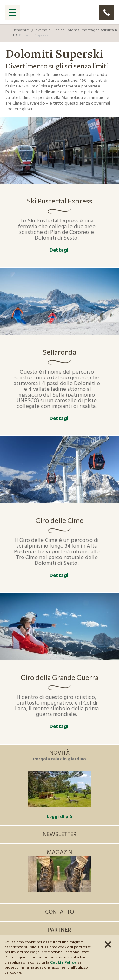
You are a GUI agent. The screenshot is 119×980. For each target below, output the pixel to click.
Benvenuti (21, 30)
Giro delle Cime (60, 520)
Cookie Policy (63, 963)
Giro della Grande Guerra (60, 677)
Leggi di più (60, 817)
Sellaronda (60, 352)
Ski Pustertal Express (60, 201)
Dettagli (60, 251)
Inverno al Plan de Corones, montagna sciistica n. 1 (65, 33)
